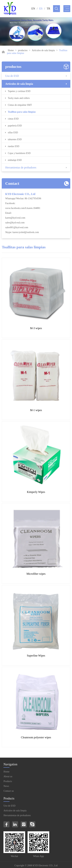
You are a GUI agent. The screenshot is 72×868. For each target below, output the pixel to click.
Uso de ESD (12, 76)
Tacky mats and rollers (19, 98)
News (6, 786)
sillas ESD (13, 133)
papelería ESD (15, 126)
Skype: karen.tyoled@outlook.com (22, 232)
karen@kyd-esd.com (15, 218)
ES (41, 9)
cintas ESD (13, 119)
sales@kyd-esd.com (15, 223)
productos (23, 50)
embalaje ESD (15, 160)
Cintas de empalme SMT (20, 105)
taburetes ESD (15, 139)
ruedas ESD (14, 146)
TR (48, 9)
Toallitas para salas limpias (22, 112)
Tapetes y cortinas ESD (19, 91)
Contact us (9, 791)
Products (8, 781)
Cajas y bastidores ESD (19, 153)
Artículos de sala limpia (43, 50)
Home (11, 50)
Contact (12, 183)
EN (33, 9)
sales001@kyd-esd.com (17, 227)
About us (8, 776)
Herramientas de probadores (21, 167)
